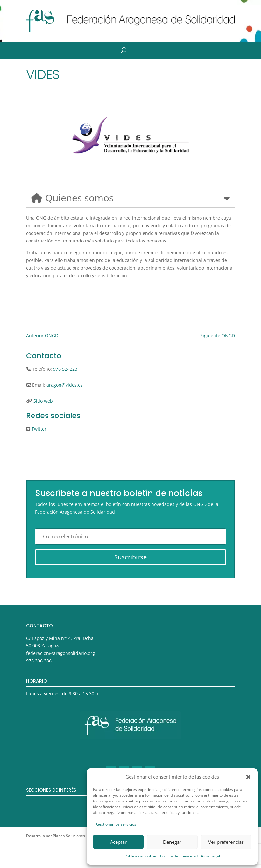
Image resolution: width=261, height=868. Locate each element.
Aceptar (118, 842)
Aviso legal (210, 856)
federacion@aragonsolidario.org (60, 653)
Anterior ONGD (42, 336)
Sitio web (43, 401)
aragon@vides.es (65, 385)
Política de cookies (141, 856)
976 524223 (65, 369)
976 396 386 (39, 661)
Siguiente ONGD (218, 336)
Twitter (39, 429)
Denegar (172, 842)
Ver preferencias (226, 842)
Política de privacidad (179, 856)
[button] (248, 777)
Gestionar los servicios (116, 824)
